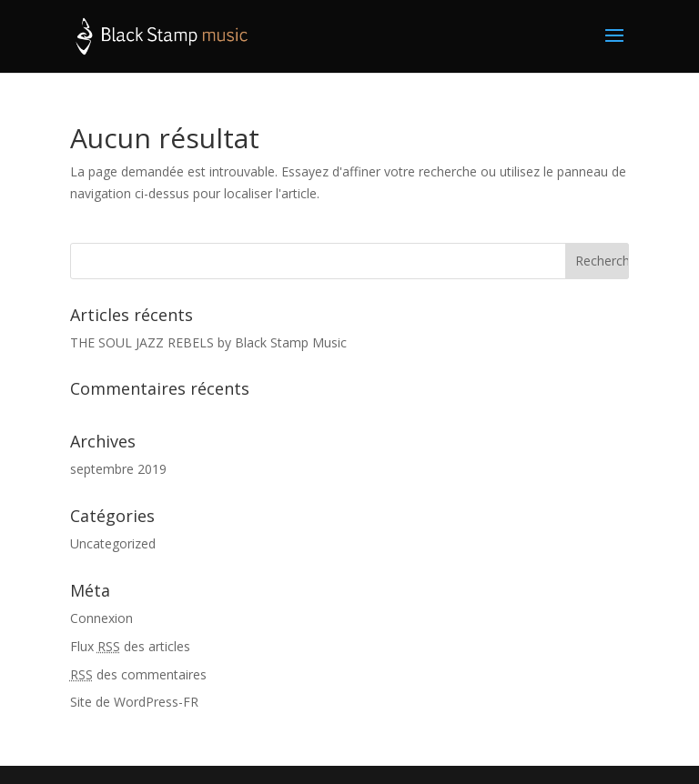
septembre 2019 (118, 469)
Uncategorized (113, 543)
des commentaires (138, 674)
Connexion (101, 618)
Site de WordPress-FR (134, 702)
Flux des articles (130, 646)
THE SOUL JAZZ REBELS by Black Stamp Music (208, 342)
